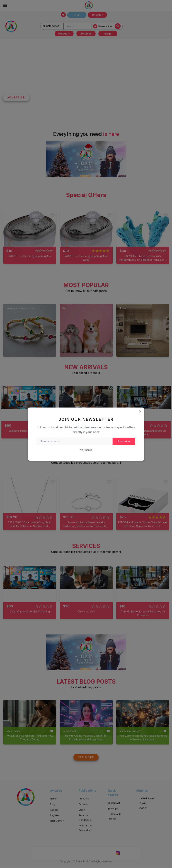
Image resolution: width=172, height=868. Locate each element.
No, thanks (86, 450)
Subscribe (124, 441)
